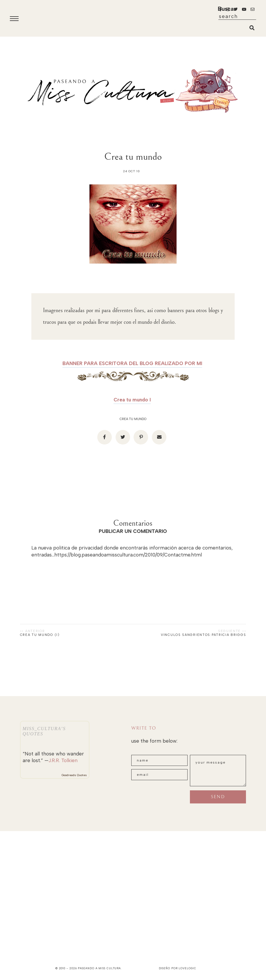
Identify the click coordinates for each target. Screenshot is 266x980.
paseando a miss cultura (99, 968)
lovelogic (187, 968)
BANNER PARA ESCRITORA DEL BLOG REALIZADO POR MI (132, 363)
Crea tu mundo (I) (40, 635)
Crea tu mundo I (132, 400)
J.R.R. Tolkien (63, 760)
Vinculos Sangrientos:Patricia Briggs (203, 635)
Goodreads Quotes (74, 775)
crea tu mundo (133, 419)
